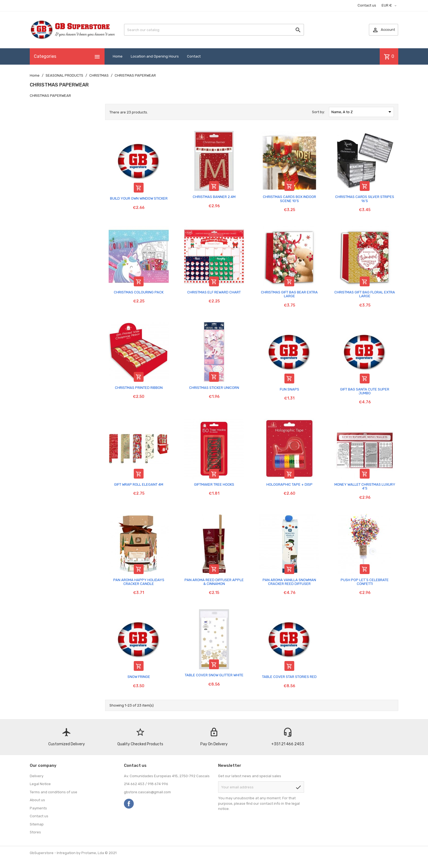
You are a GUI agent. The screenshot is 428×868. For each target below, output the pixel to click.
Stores (35, 832)
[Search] (214, 30)
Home (118, 56)
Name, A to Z (362, 112)
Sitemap (37, 824)
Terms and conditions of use (53, 792)
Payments (38, 808)
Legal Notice (40, 784)
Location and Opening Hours (155, 56)
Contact (194, 56)
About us (37, 800)
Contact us (367, 5)
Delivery (37, 776)
